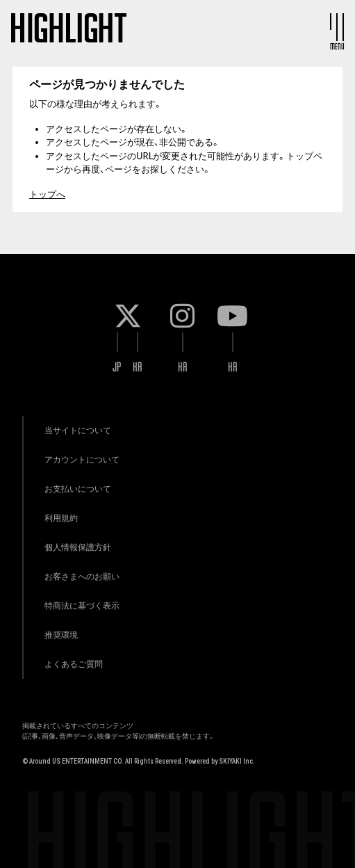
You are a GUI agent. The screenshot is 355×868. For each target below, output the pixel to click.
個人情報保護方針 (78, 547)
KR (138, 367)
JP (117, 367)
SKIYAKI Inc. (237, 761)
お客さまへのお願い (82, 576)
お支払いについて (78, 489)
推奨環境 (61, 635)
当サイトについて (78, 430)
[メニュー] (337, 27)
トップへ (47, 194)
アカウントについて (82, 459)
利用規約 (61, 518)
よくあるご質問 (74, 664)
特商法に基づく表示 (82, 605)
